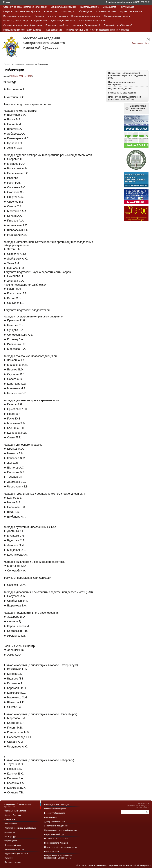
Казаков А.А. (15, 683)
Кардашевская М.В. (20, 626)
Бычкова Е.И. (16, 325)
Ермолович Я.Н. (17, 409)
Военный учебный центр (15, 21)
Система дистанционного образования (23, 25)
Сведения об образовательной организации (25, 7)
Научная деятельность (131, 11)
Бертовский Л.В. (17, 631)
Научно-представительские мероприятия (122, 83)
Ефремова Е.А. (17, 606)
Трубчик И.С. (15, 764)
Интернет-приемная (58, 16)
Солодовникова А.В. (20, 335)
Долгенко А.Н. (16, 531)
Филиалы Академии (89, 7)
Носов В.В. (14, 502)
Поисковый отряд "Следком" (118, 25)
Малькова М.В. (17, 388)
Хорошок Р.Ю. (16, 650)
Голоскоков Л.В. (17, 293)
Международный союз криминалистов (22, 30)
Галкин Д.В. (14, 769)
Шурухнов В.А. (16, 115)
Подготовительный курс (57, 25)
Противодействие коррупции (86, 16)
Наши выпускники (53, 30)
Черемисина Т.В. (18, 487)
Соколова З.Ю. (17, 192)
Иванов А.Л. (15, 404)
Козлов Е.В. (15, 498)
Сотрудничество (39, 21)
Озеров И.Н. (15, 159)
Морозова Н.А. (16, 349)
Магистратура (67, 11)
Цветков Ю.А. (16, 449)
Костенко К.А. (16, 783)
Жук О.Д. (13, 463)
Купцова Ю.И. (16, 268)
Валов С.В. (14, 298)
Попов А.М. (14, 124)
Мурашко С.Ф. (16, 536)
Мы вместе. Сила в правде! (86, 25)
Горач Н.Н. (14, 183)
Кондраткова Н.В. (18, 732)
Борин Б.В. (14, 119)
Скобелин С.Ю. (17, 254)
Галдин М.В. (15, 728)
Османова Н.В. (17, 276)
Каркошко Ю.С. (17, 693)
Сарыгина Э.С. (17, 187)
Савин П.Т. (14, 438)
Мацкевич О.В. (17, 550)
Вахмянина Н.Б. (17, 669)
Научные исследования (120, 89)
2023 (30, 76)
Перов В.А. (14, 414)
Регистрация (138, 43)
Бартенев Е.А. (16, 723)
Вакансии (40, 16)
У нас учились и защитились (93, 21)
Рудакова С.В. (16, 540)
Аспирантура (51, 11)
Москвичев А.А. (17, 211)
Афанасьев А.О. (18, 225)
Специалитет (109, 7)
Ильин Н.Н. (14, 289)
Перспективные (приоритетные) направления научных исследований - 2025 (127, 75)
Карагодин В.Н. (17, 688)
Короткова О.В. (17, 384)
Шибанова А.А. (17, 517)
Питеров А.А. (16, 221)
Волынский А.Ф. (17, 168)
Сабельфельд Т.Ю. (19, 737)
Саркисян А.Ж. (17, 585)
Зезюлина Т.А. (16, 360)
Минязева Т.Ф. (16, 423)
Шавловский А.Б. (18, 230)
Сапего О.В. (15, 379)
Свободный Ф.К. (17, 601)
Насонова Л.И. (16, 507)
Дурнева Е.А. (16, 281)
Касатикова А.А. (17, 555)
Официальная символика (63, 7)
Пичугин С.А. (15, 197)
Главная (7, 64)
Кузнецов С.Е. (16, 143)
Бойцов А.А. (15, 216)
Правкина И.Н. (16, 320)
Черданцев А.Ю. (18, 747)
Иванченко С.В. (17, 344)
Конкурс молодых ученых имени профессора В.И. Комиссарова (98, 30)
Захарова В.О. (16, 617)
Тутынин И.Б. (16, 477)
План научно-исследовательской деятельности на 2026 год (125, 98)
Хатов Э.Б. (14, 249)
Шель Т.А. (13, 512)
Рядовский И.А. (17, 235)
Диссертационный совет (63, 21)
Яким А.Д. (14, 263)
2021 (21, 76)
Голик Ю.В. (14, 419)
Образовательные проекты (117, 16)
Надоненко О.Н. (17, 698)
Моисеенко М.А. (17, 365)
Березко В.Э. (15, 370)
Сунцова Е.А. (16, 330)
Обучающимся (85, 11)
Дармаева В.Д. (17, 482)
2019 (12, 76)
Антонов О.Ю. (16, 97)
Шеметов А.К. (16, 702)
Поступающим (127, 7)
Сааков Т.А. (15, 206)
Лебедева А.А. (16, 134)
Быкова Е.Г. (15, 674)
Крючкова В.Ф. (16, 788)
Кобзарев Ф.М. (16, 458)
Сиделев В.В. (16, 202)
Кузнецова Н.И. (17, 433)
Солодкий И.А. (16, 571)
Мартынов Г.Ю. (17, 566)
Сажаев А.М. (15, 742)
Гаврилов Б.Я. (16, 472)
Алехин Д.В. (15, 148)
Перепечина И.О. (18, 173)
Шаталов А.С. (16, 468)
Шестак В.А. (15, 129)
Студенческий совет (106, 11)
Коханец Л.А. (15, 339)
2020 (16, 76)
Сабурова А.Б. (16, 596)
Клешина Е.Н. (16, 428)
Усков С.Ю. (14, 655)
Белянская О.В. (17, 393)
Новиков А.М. (16, 453)
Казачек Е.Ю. (16, 774)
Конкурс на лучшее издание (122, 93)
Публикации (43, 64)
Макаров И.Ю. (16, 164)
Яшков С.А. (14, 707)
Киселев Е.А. (15, 778)
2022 (26, 76)
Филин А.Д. (14, 621)
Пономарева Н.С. (18, 138)
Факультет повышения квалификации (22, 11)
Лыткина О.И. (16, 545)
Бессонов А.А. (16, 89)
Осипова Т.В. (15, 793)
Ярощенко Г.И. (16, 636)
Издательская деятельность (17, 16)
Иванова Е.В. (16, 178)
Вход (147, 43)
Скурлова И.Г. (16, 374)
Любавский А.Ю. (18, 259)
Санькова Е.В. (16, 303)
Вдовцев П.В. (16, 679)
